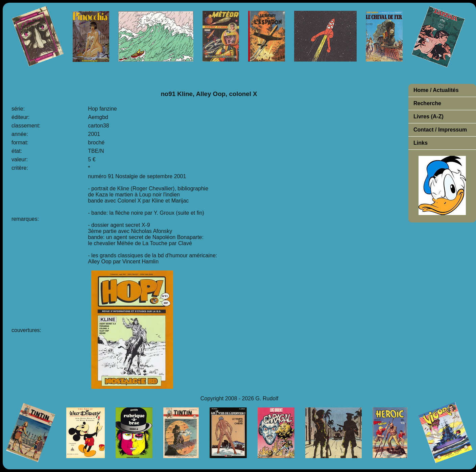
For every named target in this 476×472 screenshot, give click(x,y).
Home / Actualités (436, 90)
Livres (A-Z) (429, 116)
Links (421, 143)
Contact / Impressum (440, 130)
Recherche (427, 103)
